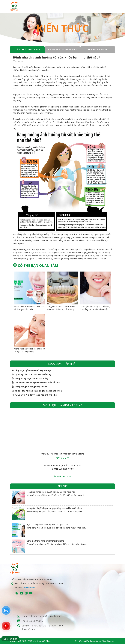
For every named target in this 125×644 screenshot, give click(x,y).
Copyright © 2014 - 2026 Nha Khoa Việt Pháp (30, 641)
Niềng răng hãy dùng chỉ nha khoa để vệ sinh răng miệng (29, 350)
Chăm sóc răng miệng (62, 49)
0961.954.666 (30, 587)
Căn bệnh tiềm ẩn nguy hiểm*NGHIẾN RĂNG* (37, 383)
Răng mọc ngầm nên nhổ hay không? (33, 370)
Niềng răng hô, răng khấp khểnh (31, 387)
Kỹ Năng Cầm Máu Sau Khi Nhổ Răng (33, 374)
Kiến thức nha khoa (27, 49)
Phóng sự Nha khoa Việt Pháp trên (62, 454)
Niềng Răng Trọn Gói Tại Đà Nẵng (31, 378)
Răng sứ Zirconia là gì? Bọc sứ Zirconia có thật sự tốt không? (61, 308)
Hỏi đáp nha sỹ (98, 49)
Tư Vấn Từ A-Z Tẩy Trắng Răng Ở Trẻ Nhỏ (36, 395)
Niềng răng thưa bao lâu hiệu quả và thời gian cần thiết (29, 308)
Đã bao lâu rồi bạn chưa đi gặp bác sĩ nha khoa (38, 391)
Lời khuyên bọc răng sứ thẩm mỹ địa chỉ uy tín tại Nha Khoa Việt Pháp (95, 309)
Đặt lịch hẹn (10, 639)
